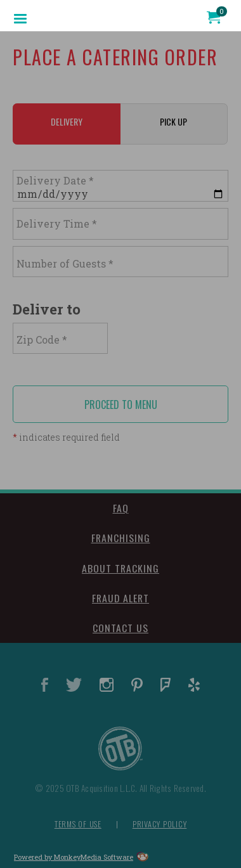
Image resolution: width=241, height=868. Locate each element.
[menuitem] (20, 18)
